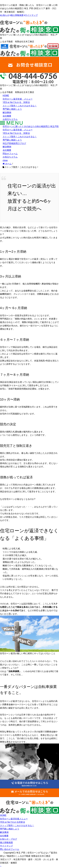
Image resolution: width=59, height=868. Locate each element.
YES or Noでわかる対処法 (13, 822)
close (5, 160)
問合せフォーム (10, 154)
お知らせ (5, 15)
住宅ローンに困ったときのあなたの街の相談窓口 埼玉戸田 (31, 126)
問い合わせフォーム (10, 849)
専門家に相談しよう (12, 109)
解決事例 (7, 112)
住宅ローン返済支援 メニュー (18, 99)
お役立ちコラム (10, 119)
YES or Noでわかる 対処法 (16, 102)
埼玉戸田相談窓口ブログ (14, 143)
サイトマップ (31, 15)
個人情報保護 (17, 15)
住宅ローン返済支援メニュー (14, 819)
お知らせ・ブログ (9, 839)
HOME (6, 96)
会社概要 (7, 116)
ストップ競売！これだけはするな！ (20, 106)
